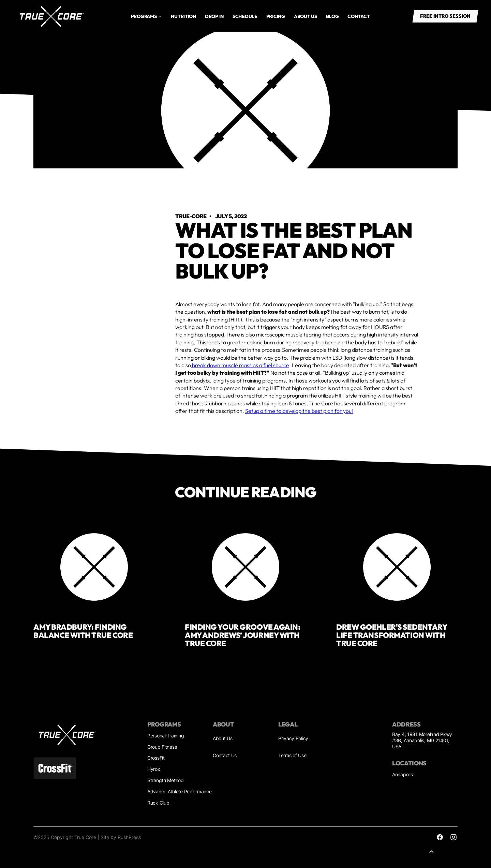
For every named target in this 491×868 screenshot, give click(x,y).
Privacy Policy (293, 738)
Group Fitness (162, 747)
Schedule (245, 16)
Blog (332, 16)
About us (306, 16)
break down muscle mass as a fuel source (240, 365)
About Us (223, 738)
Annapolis (402, 774)
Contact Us (225, 755)
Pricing (276, 16)
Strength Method (166, 780)
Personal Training (166, 736)
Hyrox (154, 769)
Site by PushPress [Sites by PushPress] (121, 837)
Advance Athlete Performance (179, 791)
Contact (359, 16)
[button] (147, 16)
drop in (214, 16)
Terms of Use (292, 755)
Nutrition (183, 16)
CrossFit (156, 758)
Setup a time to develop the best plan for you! (299, 411)
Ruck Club (158, 803)
